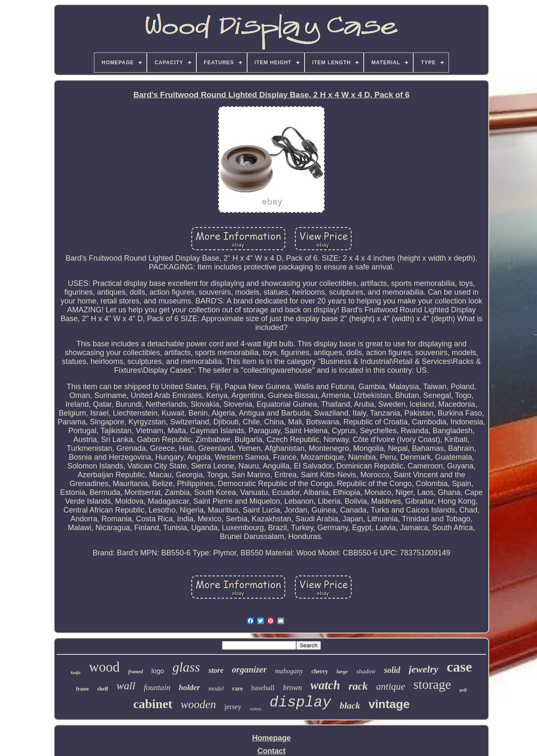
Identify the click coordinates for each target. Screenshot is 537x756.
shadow (366, 671)
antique (391, 687)
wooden (198, 704)
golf (463, 690)
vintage (389, 704)
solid (392, 670)
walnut (255, 709)
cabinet (152, 704)
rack (358, 686)
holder (189, 687)
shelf (103, 689)
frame (82, 689)
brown (292, 688)
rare (237, 689)
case (459, 667)
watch (325, 685)
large (342, 671)
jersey (233, 707)
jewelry (424, 669)
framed (135, 672)
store (216, 670)
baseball (263, 688)
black (350, 705)
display (301, 703)
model (216, 688)
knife (76, 672)
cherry (320, 671)
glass (186, 667)
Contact (272, 751)
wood (104, 667)
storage (433, 684)
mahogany (289, 671)
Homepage (271, 738)
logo (158, 671)
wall (126, 686)
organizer (249, 670)
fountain (157, 687)
